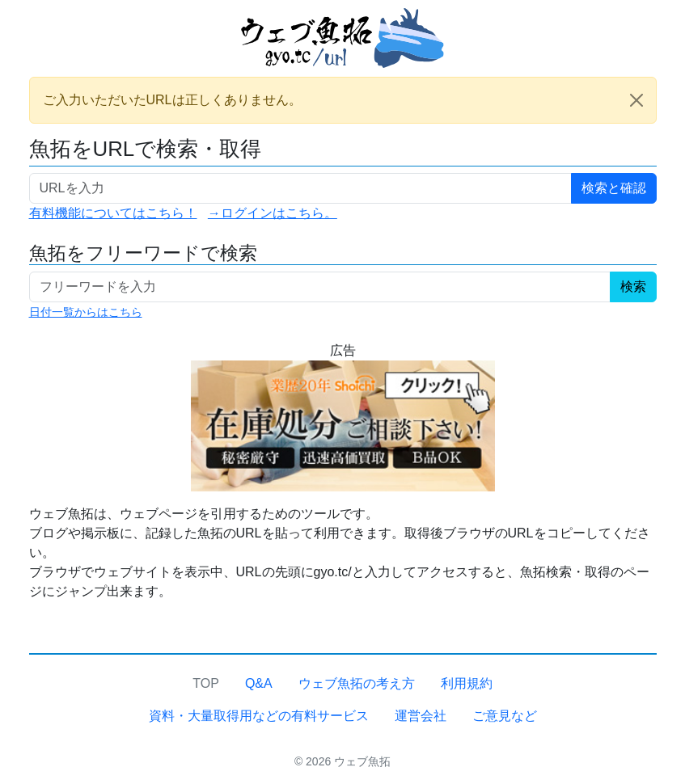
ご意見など (505, 716)
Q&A (259, 683)
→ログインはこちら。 (273, 213)
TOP (206, 683)
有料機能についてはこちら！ (113, 213)
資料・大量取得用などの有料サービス (259, 716)
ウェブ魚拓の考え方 (357, 683)
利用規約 (467, 683)
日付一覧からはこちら (86, 312)
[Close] (636, 100)
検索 (633, 287)
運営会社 (421, 716)
